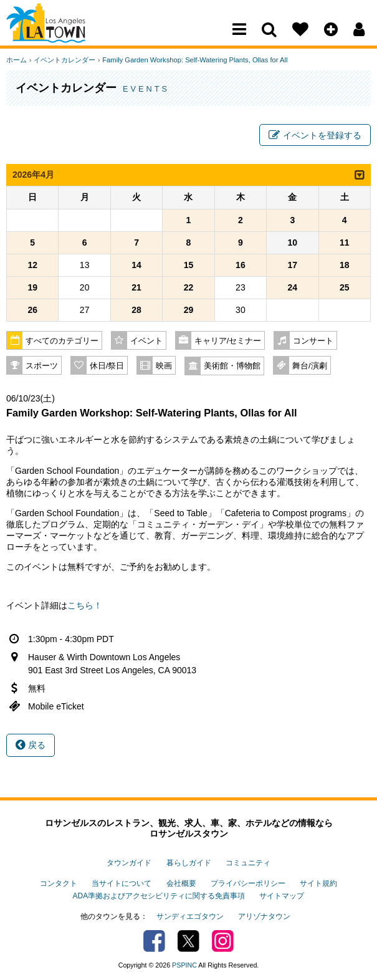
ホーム (17, 60)
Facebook (154, 940)
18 (345, 266)
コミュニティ (248, 863)
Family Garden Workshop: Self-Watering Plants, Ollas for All (193, 60)
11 (345, 243)
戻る (31, 746)
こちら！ (85, 606)
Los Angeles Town (61, 34)
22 (189, 288)
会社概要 (181, 883)
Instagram (223, 940)
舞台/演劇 (310, 367)
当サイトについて (122, 883)
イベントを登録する (315, 136)
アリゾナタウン (264, 915)
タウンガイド (129, 863)
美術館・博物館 (232, 367)
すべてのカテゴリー (62, 342)
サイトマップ (282, 895)
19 (32, 288)
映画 (164, 367)
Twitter (188, 940)
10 (293, 243)
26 (32, 310)
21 (136, 288)
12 (32, 266)
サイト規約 (318, 883)
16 (241, 266)
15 (189, 266)
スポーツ (42, 367)
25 (345, 288)
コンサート (313, 342)
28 (136, 310)
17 (293, 266)
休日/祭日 (107, 367)
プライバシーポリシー (248, 883)
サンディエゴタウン (190, 915)
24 (293, 288)
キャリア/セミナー (228, 342)
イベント (146, 342)
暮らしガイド (189, 863)
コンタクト (59, 883)
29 (189, 310)
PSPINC (184, 964)
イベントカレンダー (64, 60)
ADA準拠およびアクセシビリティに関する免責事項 (159, 895)
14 (136, 266)
